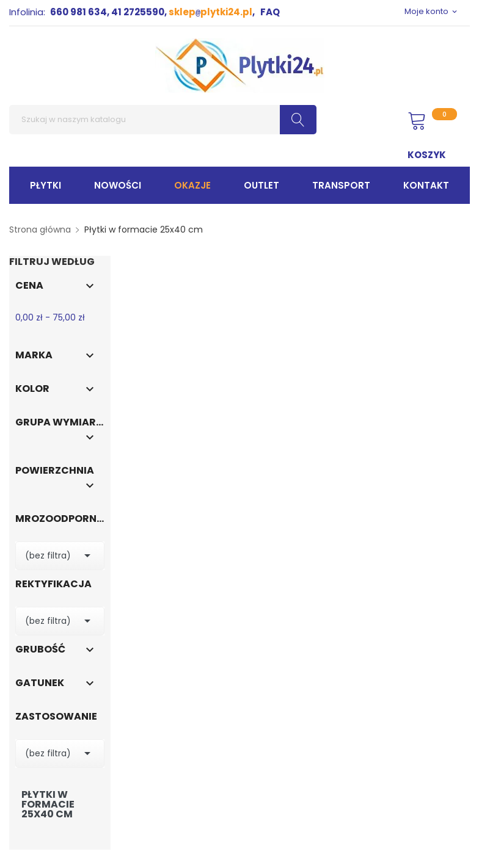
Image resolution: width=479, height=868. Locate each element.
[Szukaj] (163, 120)
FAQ (270, 12)
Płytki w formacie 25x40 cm (48, 805)
